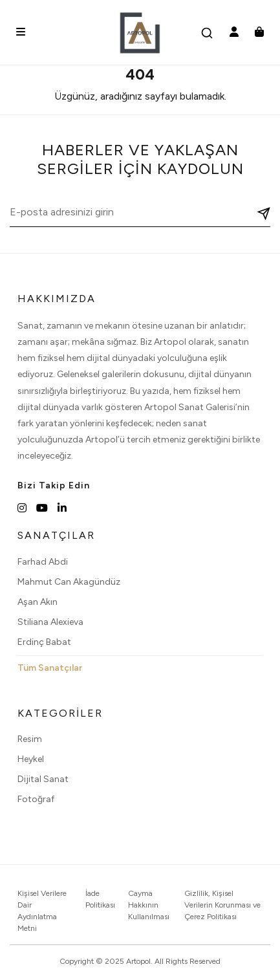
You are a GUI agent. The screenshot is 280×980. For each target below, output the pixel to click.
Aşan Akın (38, 602)
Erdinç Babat (44, 642)
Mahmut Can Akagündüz (69, 582)
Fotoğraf (36, 799)
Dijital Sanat (43, 779)
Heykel (31, 759)
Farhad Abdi (43, 562)
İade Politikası (100, 899)
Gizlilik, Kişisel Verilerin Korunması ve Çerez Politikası (222, 905)
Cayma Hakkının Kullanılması (149, 905)
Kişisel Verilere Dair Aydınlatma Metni (42, 911)
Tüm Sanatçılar (50, 668)
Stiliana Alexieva (50, 622)
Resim (30, 739)
